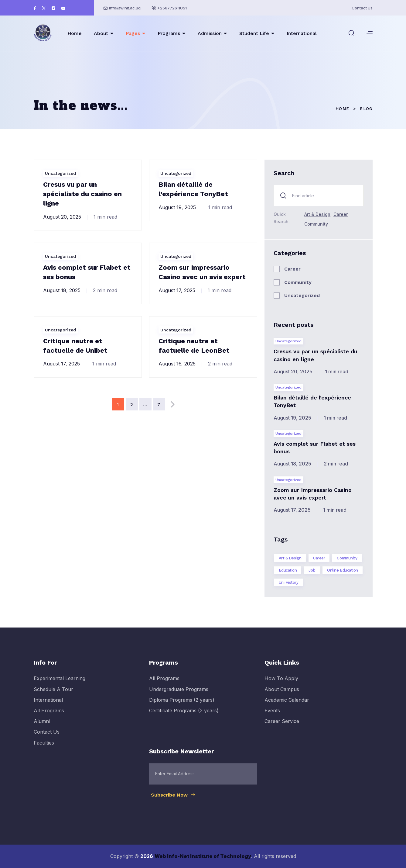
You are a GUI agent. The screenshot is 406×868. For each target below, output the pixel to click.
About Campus (282, 695)
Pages (133, 33)
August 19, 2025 (177, 207)
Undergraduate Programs (179, 695)
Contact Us (362, 8)
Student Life (254, 33)
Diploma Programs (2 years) (182, 706)
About (101, 33)
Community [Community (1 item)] (347, 558)
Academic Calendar (287, 706)
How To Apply (281, 685)
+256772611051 (172, 8)
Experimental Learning (60, 685)
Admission (210, 33)
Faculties (44, 749)
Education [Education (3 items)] (288, 570)
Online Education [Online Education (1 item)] (343, 570)
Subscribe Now (173, 801)
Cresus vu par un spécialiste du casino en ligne (82, 194)
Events (272, 717)
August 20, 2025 (62, 217)
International (302, 33)
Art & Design (317, 214)
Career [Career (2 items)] (319, 558)
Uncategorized (60, 173)
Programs (169, 33)
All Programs (49, 717)
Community (316, 224)
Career (341, 214)
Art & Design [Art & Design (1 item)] (290, 558)
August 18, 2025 (62, 290)
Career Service (282, 728)
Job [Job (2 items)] (312, 570)
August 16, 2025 (177, 364)
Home (75, 33)
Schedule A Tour (53, 695)
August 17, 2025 (177, 290)
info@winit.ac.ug (125, 8)
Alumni (42, 728)
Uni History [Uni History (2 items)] (289, 582)
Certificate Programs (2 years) (184, 717)
